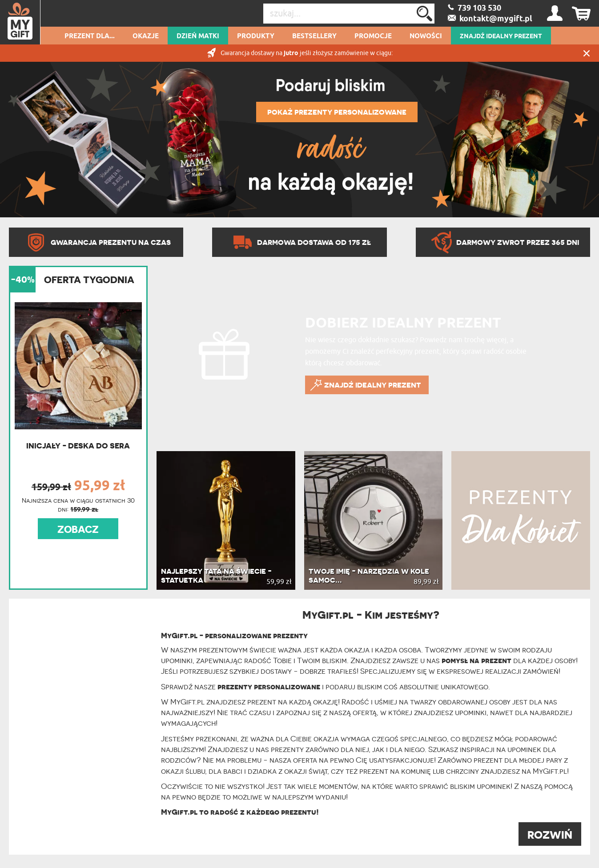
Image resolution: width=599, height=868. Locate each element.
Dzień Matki (198, 36)
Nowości (426, 36)
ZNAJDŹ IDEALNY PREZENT (501, 36)
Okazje (146, 36)
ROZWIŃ (550, 835)
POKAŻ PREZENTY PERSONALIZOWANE (337, 112)
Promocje (373, 36)
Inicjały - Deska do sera (78, 446)
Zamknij (587, 53)
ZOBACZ (78, 529)
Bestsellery (314, 36)
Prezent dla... (90, 36)
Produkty (256, 36)
